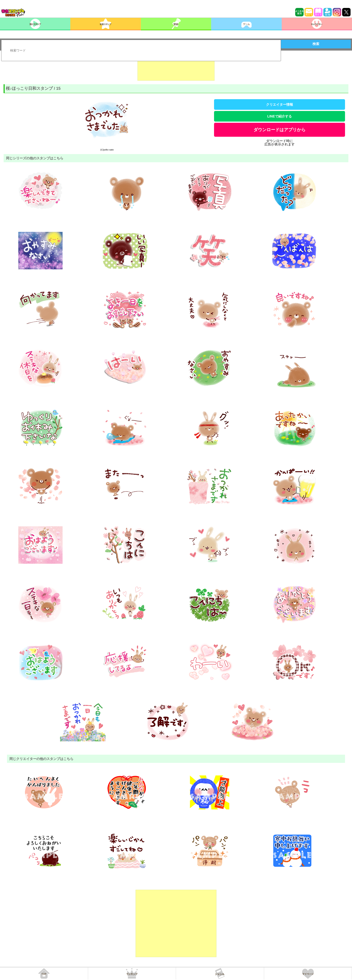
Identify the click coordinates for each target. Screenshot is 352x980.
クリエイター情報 (280, 104)
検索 (316, 44)
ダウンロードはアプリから (280, 130)
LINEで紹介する (280, 116)
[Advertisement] (176, 69)
